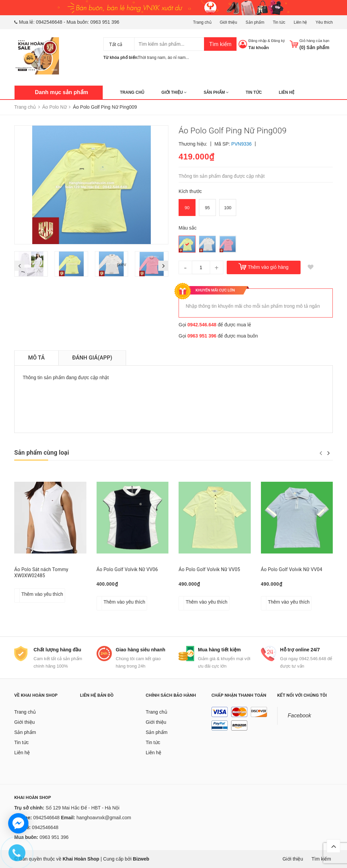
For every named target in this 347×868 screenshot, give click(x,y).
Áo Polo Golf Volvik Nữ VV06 (127, 569)
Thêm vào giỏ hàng (268, 267)
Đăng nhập (258, 41)
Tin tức (279, 22)
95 (207, 208)
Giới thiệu (228, 22)
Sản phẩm (255, 22)
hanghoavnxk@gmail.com (104, 818)
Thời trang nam (152, 58)
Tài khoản (259, 48)
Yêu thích (324, 22)
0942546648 (49, 22)
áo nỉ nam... (178, 58)
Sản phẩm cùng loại (42, 452)
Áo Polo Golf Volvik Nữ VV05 (209, 569)
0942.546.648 (202, 325)
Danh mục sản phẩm (62, 92)
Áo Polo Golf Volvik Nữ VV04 (292, 569)
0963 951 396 (105, 22)
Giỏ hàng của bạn (315, 41)
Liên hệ (301, 22)
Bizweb (141, 859)
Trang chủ (202, 22)
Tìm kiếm (220, 44)
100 (228, 208)
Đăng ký (278, 41)
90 (187, 208)
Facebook (299, 715)
